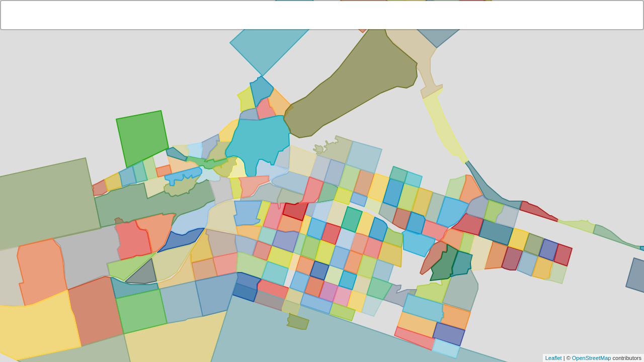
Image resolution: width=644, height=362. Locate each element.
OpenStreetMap (592, 358)
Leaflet (554, 358)
